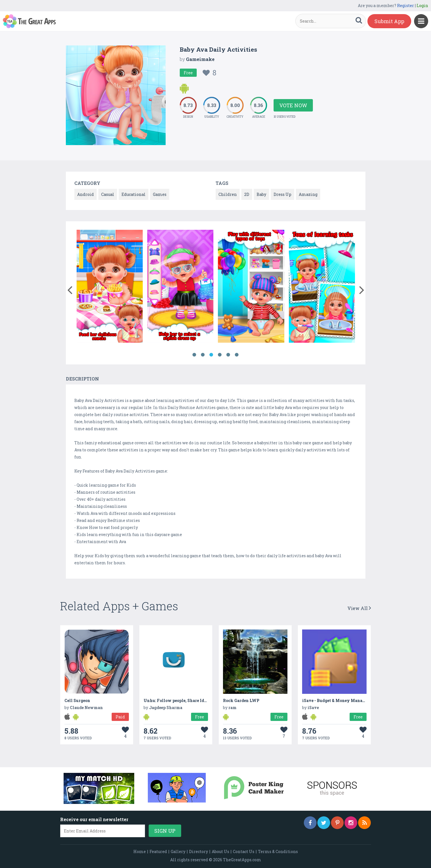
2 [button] (203, 355)
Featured (158, 851)
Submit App (389, 21)
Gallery (178, 851)
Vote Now (293, 105)
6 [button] (237, 355)
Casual (108, 194)
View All (359, 608)
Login (422, 6)
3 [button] (211, 355)
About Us (220, 851)
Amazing (308, 194)
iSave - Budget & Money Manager (335, 700)
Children (228, 194)
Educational (134, 194)
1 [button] (194, 355)
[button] (70, 289)
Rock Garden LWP (241, 700)
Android (85, 194)
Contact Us (244, 851)
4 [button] (220, 355)
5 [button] (228, 355)
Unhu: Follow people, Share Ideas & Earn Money (191, 700)
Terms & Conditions (278, 851)
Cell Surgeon (77, 700)
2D (247, 194)
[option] (110, 287)
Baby (261, 194)
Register (406, 6)
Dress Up (282, 194)
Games (160, 194)
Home (140, 851)
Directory (199, 851)
